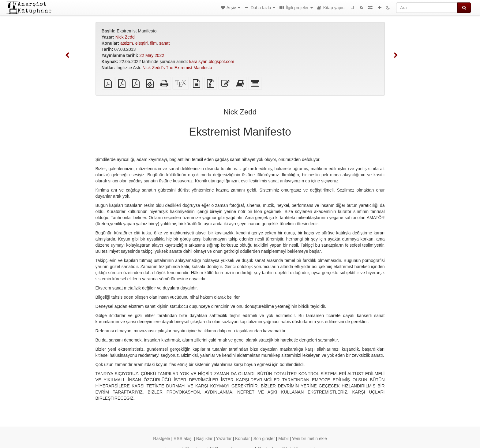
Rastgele (161, 439)
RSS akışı (183, 439)
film (153, 43)
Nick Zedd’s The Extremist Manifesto (177, 68)
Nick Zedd (125, 37)
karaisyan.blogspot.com (212, 62)
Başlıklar (204, 439)
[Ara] (427, 8)
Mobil (283, 439)
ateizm (127, 43)
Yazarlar (224, 439)
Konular (242, 439)
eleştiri (141, 43)
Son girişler (264, 439)
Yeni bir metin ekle (309, 439)
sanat (164, 43)
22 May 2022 (152, 55)
